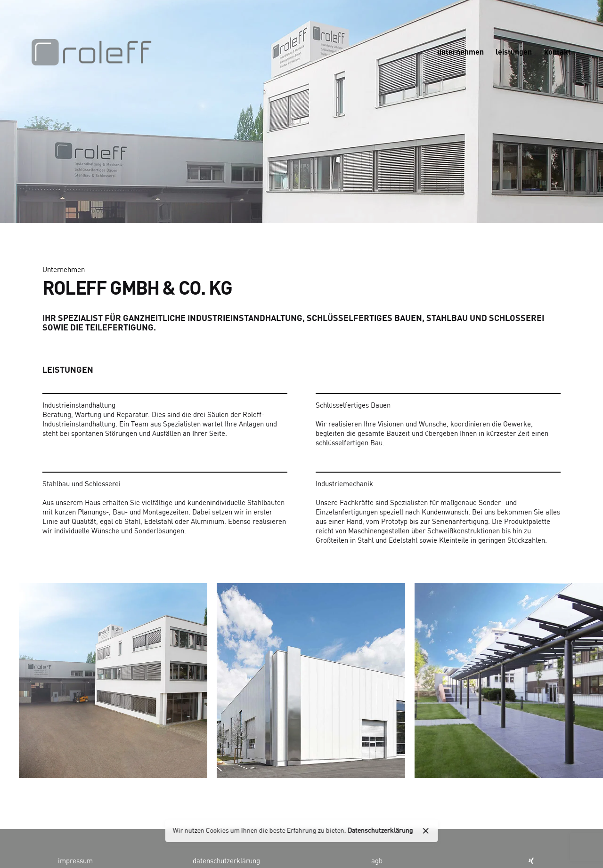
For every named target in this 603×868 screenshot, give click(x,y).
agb (377, 861)
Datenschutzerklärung (380, 831)
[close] (426, 831)
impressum (75, 861)
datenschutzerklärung (226, 861)
